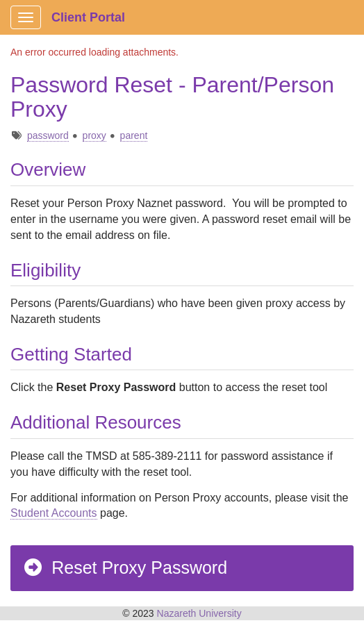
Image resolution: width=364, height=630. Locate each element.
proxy (94, 135)
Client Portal (88, 17)
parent (134, 135)
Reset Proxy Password (125, 567)
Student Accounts (54, 513)
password (48, 135)
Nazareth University (199, 613)
